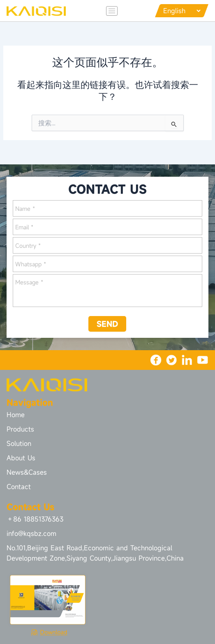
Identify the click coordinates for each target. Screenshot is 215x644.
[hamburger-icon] (112, 11)
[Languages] (182, 11)
